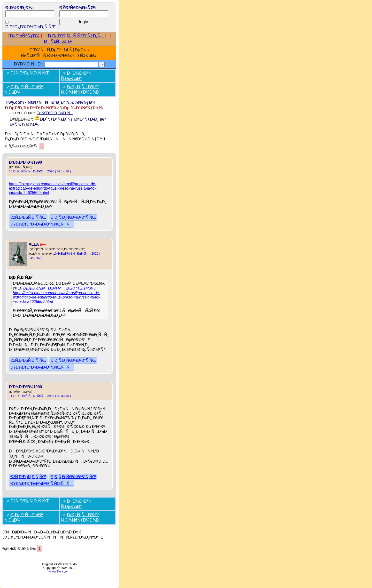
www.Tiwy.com (59, 571)
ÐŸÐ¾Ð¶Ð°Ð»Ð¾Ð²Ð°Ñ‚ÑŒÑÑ (42, 224)
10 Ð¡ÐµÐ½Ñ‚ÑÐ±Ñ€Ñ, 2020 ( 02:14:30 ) (40, 171)
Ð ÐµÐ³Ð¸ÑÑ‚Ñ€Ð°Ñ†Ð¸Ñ (76, 36)
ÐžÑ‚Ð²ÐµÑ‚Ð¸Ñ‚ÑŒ (30, 73)
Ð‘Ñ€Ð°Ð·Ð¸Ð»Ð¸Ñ (55, 113)
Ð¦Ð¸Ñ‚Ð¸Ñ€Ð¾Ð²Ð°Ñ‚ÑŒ (73, 217)
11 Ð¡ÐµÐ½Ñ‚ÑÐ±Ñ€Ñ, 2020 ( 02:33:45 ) (40, 396)
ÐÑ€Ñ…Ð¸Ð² (58, 41)
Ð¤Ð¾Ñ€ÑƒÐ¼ (25, 36)
